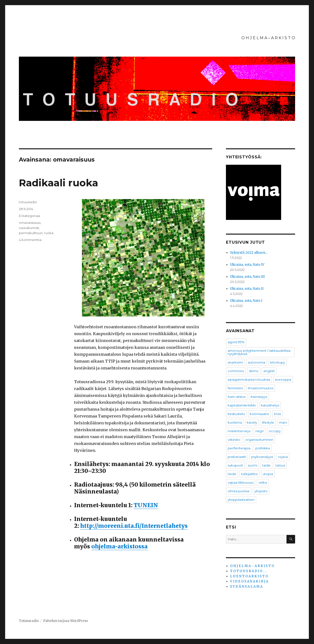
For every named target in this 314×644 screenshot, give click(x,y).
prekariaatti (237, 457)
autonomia (256, 362)
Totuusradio (29, 621)
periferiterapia (239, 448)
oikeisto (234, 440)
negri (260, 431)
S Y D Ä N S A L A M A (246, 587)
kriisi (277, 414)
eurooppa (283, 379)
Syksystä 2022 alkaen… (249, 253)
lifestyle (268, 422)
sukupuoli (235, 465)
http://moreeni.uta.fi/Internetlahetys (134, 526)
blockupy (278, 362)
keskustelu (236, 414)
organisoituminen (259, 440)
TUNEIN (146, 505)
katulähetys (270, 405)
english (269, 371)
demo (254, 371)
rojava (283, 457)
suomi (253, 465)
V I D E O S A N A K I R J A (249, 581)
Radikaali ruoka (59, 183)
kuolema (235, 422)
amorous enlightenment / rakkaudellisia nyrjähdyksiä (259, 352)
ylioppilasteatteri (241, 500)
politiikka (263, 448)
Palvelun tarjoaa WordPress (65, 621)
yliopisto (261, 491)
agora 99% (236, 342)
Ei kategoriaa (29, 216)
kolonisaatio (259, 414)
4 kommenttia (30, 240)
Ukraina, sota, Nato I (246, 301)
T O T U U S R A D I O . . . (248, 571)
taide (266, 465)
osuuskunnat (29, 228)
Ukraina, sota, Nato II (247, 289)
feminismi (235, 388)
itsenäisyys (259, 397)
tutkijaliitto (249, 474)
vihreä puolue (239, 491)
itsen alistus (237, 397)
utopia (268, 474)
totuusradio (28, 202)
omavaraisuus (30, 223)
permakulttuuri (31, 233)
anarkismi (235, 362)
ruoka (49, 233)
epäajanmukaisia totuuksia (249, 379)
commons (236, 371)
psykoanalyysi (262, 457)
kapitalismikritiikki (242, 405)
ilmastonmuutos (261, 388)
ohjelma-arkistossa (119, 546)
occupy (275, 431)
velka (263, 482)
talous (280, 465)
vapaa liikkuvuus (241, 482)
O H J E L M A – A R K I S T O (268, 38)
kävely (252, 422)
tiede (232, 474)
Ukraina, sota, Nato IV (247, 265)
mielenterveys (239, 431)
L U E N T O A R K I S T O (249, 576)
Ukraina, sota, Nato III (247, 277)
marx (283, 422)
